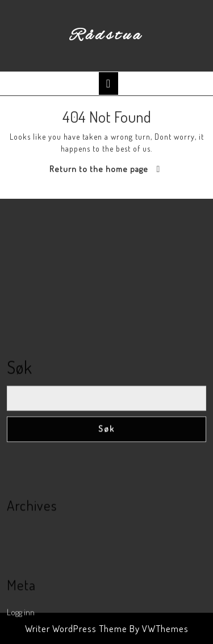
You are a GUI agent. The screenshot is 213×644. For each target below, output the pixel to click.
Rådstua (106, 36)
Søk (20, 425)
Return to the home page (99, 169)
